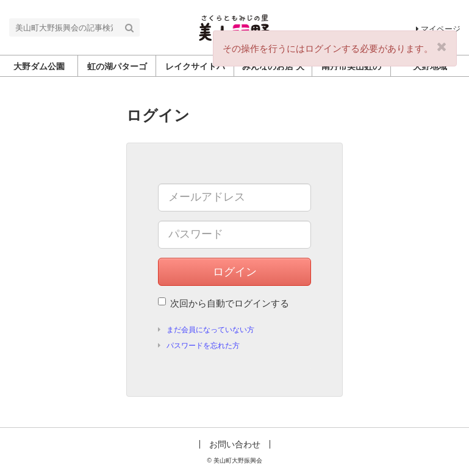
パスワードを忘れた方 (203, 346)
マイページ (438, 29)
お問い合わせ (235, 444)
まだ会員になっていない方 (210, 330)
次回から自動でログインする (224, 303)
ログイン (235, 272)
